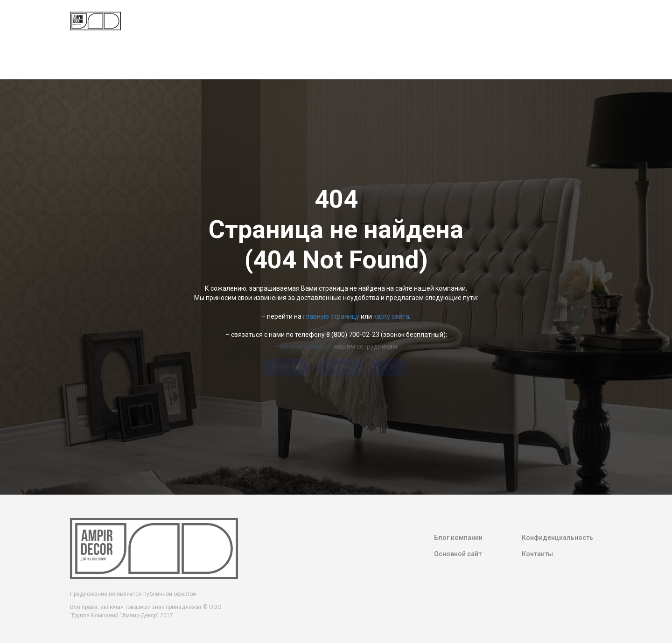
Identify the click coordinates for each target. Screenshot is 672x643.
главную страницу (331, 316)
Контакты (537, 554)
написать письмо (306, 345)
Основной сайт (458, 554)
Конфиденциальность (557, 538)
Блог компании (458, 538)
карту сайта (391, 316)
